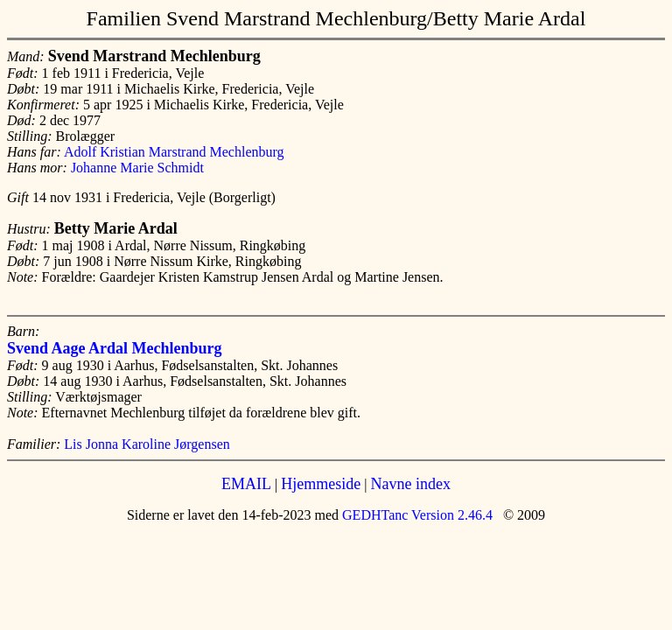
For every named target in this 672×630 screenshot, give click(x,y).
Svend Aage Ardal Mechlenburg (115, 348)
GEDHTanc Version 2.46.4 (416, 515)
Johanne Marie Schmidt (137, 168)
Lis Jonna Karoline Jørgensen (147, 444)
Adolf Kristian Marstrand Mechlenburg (174, 152)
